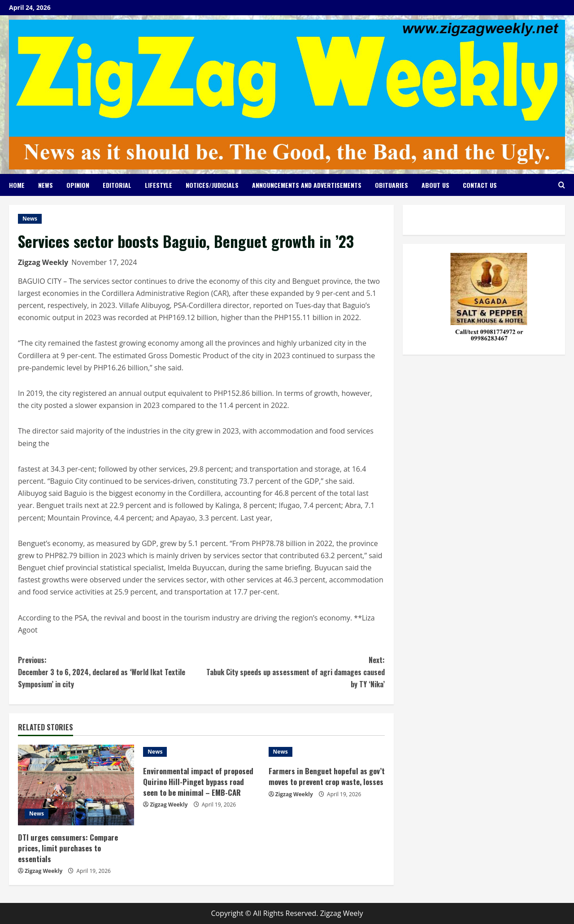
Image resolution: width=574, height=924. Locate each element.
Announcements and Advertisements (307, 185)
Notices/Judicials (212, 185)
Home (17, 185)
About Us (435, 185)
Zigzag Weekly (43, 262)
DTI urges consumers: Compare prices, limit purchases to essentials (68, 848)
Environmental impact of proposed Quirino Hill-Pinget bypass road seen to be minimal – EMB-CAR (199, 782)
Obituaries (391, 185)
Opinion (78, 185)
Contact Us (480, 185)
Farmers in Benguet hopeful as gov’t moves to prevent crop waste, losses (325, 782)
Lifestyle (159, 185)
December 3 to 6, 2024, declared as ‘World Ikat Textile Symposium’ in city (110, 672)
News (46, 185)
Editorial (117, 185)
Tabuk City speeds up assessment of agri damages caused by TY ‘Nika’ (293, 672)
